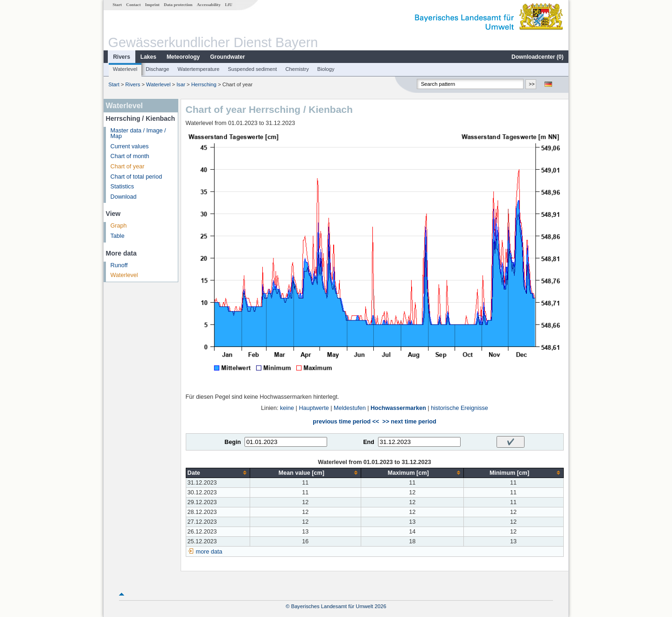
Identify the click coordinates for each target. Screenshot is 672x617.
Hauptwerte (314, 408)
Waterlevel (125, 69)
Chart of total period (136, 177)
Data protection (178, 5)
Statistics (122, 187)
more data (209, 552)
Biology (326, 69)
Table (118, 236)
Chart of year (128, 166)
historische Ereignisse (459, 408)
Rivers (122, 57)
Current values (130, 146)
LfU (229, 5)
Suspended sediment (252, 69)
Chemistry (297, 69)
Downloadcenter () (537, 57)
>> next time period (409, 422)
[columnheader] (218, 473)
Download (124, 197)
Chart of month (130, 156)
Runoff (119, 265)
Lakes (148, 57)
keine (287, 408)
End (369, 442)
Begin (233, 442)
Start (117, 5)
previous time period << (346, 422)
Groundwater (227, 57)
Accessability (209, 5)
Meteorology (183, 57)
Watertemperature (199, 69)
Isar (181, 84)
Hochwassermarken (398, 408)
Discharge (157, 69)
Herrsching (204, 84)
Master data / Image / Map (138, 134)
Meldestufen (350, 408)
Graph (119, 226)
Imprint (152, 5)
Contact (133, 5)
